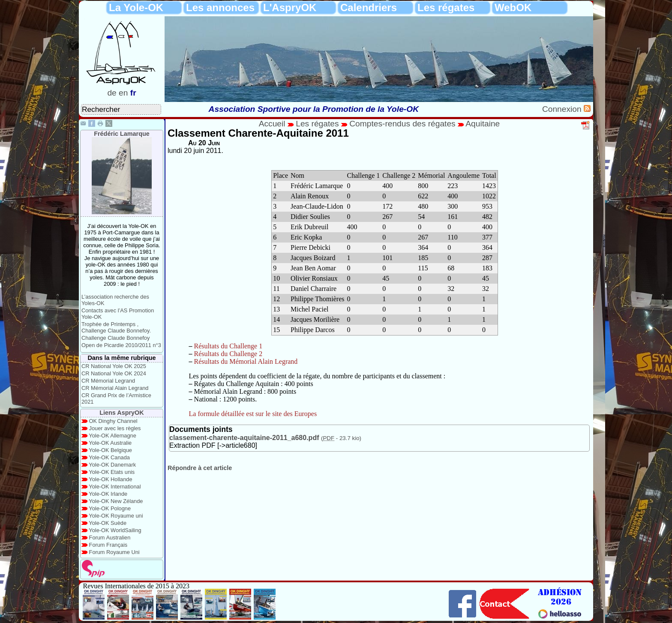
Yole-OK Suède (108, 523)
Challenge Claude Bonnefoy (115, 338)
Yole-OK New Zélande (116, 501)
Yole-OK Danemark (112, 465)
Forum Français (108, 545)
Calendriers (369, 7)
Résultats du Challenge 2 (228, 354)
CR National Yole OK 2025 (114, 366)
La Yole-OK (136, 7)
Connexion (563, 109)
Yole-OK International (115, 487)
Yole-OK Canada (109, 457)
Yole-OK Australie (110, 443)
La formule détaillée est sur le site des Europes (253, 414)
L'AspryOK (290, 7)
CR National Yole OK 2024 (114, 373)
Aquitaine (483, 124)
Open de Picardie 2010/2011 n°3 (121, 345)
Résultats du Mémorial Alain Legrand (246, 361)
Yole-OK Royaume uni (116, 516)
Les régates (446, 7)
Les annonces (220, 7)
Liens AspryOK (121, 413)
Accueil (272, 124)
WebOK (513, 7)
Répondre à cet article (200, 468)
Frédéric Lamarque (122, 134)
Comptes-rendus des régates (402, 124)
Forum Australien (110, 538)
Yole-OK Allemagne (112, 436)
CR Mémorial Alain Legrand (115, 388)
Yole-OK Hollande (110, 479)
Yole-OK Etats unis (112, 472)
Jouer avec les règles (115, 428)
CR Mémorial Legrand (108, 381)
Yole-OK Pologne (110, 508)
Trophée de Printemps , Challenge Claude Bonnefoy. (116, 327)
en (123, 93)
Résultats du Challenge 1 (228, 346)
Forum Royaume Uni (114, 552)
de (112, 93)
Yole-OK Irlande (108, 494)
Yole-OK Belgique (110, 450)
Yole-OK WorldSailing (115, 530)
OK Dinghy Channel (113, 421)
